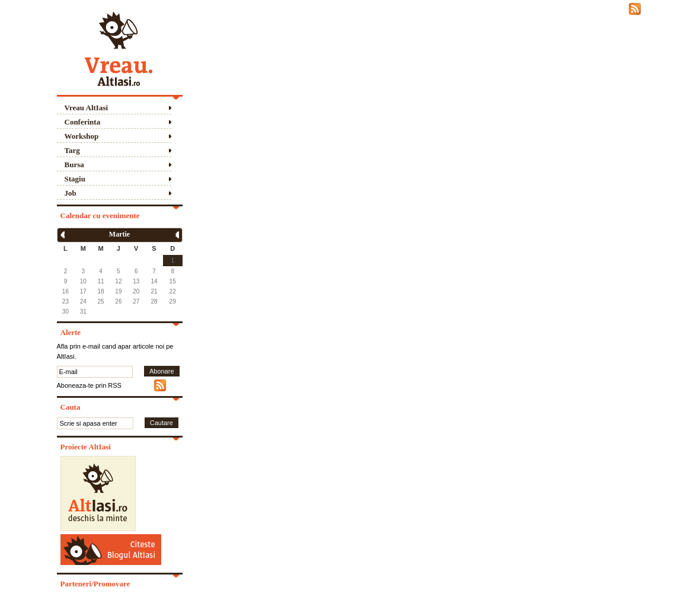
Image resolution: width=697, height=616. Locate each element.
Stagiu (75, 179)
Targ (72, 150)
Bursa (74, 165)
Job (71, 193)
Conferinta (83, 122)
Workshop (82, 136)
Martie (119, 234)
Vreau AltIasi (87, 108)
